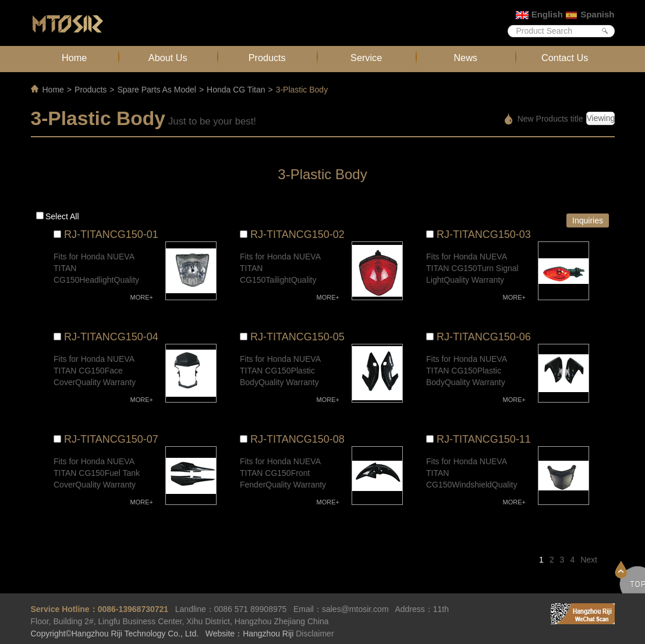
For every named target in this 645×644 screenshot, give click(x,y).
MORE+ (142, 297)
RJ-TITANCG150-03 (484, 234)
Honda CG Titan (236, 90)
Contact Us (565, 58)
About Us (168, 58)
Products (267, 58)
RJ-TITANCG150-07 (111, 439)
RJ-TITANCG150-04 (111, 337)
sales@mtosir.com (355, 609)
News (465, 58)
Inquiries (588, 220)
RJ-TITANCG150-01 (111, 234)
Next (589, 560)
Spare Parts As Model (156, 90)
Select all (62, 216)
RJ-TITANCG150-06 (484, 337)
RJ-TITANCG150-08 (297, 439)
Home (74, 58)
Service (366, 58)
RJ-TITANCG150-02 (297, 234)
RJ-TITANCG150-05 (297, 337)
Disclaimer (315, 634)
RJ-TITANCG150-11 (484, 439)
